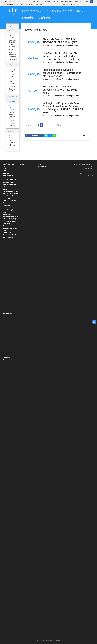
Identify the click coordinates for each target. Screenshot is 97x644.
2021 (22, 206)
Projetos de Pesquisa (9, 279)
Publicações (7, 306)
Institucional (6, 205)
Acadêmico (6, 173)
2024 (4, 171)
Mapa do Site (59, 4)
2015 (22, 492)
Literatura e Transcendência (27, 275)
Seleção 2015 (7, 404)
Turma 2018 (41, 176)
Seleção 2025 (7, 233)
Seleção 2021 (7, 380)
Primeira (30, 125)
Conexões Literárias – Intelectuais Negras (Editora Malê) (27, 171)
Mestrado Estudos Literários (44, 169)
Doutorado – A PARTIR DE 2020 (11, 249)
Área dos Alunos (8, 313)
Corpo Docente (7, 245)
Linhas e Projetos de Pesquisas (11, 277)
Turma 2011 (41, 193)
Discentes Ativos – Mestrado (45, 206)
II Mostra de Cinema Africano (28, 573)
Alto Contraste (66, 4)
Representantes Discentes (10, 345)
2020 (22, 166)
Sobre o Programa (8, 237)
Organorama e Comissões (10, 217)
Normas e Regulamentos (9, 282)
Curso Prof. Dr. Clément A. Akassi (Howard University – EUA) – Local (11, 196)
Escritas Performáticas (26, 314)
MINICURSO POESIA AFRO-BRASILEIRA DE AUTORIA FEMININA (27, 285)
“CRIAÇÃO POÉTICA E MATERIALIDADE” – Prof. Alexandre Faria (27, 196)
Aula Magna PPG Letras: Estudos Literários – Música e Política (28, 213)
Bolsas (5, 208)
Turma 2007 (41, 203)
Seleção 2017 (7, 399)
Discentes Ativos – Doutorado (45, 245)
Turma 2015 (41, 184)
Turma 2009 (41, 198)
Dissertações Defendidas (9, 269)
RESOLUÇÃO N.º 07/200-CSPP (11, 284)
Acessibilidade (74, 4)
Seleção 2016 (7, 402)
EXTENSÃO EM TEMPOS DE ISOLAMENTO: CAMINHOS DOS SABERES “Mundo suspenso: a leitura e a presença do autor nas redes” (28, 181)
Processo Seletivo (8, 360)
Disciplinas (6, 240)
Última (59, 125)
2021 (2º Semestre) (8, 353)
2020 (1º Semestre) (8, 350)
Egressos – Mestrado (43, 248)
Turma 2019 (41, 174)
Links (4, 212)
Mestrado (6, 257)
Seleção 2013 (7, 412)
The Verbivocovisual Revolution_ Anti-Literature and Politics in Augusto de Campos (28, 297)
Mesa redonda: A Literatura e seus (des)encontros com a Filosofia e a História (28, 512)
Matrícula (6, 326)
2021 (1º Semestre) (9, 164)
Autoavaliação (7, 187)
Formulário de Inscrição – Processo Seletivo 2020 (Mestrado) (10, 375)
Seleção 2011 (7, 417)
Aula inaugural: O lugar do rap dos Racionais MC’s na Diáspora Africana (28, 455)
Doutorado (6, 254)
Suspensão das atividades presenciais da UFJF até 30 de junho (60, 90)
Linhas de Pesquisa (8, 210)
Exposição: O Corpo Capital (27, 403)
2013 (22, 625)
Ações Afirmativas (8, 175)
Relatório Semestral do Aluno (10, 343)
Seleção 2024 (7, 389)
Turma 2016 (41, 181)
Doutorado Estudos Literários (45, 208)
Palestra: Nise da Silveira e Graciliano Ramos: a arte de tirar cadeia (28, 443)
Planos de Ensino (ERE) (9, 262)
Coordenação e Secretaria (10, 235)
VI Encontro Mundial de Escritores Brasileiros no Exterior (26, 305)
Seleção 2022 (7, 382)
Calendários (6, 323)
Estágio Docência (8, 242)
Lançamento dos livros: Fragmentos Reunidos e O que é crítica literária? (28, 467)
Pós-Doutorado (7, 304)
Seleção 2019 (7, 394)
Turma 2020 (41, 171)
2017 (22, 361)
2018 (22, 312)
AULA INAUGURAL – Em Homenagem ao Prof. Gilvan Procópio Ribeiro (10, 182)
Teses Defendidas (8, 272)
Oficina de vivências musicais (28, 364)
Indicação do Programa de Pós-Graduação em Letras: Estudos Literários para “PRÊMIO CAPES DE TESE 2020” (63, 108)
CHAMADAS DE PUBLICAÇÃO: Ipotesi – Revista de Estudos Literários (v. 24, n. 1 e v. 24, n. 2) (61, 56)
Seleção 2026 (7, 392)
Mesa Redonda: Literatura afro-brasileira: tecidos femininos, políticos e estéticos (28, 386)
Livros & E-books (8, 311)
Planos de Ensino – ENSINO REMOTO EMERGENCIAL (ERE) (60, 41)
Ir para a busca (28, 4)
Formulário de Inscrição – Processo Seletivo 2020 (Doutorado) (10, 367)
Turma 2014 (41, 186)
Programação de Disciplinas (10, 328)
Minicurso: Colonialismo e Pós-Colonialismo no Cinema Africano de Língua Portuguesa (28, 615)
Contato (5, 189)
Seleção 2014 (7, 409)
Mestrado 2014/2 (8, 407)
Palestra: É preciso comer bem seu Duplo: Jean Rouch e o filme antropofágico (28, 519)
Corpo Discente (42, 166)
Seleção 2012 (7, 414)
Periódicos (6, 309)
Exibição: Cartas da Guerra (27, 317)
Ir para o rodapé (38, 4)
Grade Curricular (7, 252)
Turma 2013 (41, 189)
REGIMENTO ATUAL (8, 287)
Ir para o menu (18, 4)
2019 (22, 208)
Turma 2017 (41, 179)
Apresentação (7, 178)
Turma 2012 (41, 191)
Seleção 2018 (7, 397)
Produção (6, 226)
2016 (22, 438)
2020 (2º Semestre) (8, 355)
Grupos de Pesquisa (9, 203)
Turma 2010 (41, 196)
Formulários (6, 358)
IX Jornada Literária (25, 309)
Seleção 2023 (7, 387)
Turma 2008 (41, 201)
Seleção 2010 (7, 419)
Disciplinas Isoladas (8, 336)
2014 (22, 554)
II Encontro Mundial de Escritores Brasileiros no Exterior (26, 568)
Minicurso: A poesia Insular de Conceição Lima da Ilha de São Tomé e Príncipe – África (28, 369)
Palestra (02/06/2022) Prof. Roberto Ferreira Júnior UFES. (9, 221)
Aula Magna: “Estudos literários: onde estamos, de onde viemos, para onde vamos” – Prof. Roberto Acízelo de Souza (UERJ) (28, 223)
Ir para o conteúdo (8, 4)
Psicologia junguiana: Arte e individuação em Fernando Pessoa (27, 332)
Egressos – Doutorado (9, 201)
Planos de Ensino (8, 331)
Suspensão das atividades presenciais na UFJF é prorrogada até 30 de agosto (62, 73)
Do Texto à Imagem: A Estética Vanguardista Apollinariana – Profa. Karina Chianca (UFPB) (28, 243)
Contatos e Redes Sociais (10, 191)
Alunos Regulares (8, 333)
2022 (4, 166)
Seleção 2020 (7, 362)
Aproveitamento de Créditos (10, 321)
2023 (4, 169)
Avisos (39, 164)
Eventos (22, 164)
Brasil (8, 2)
